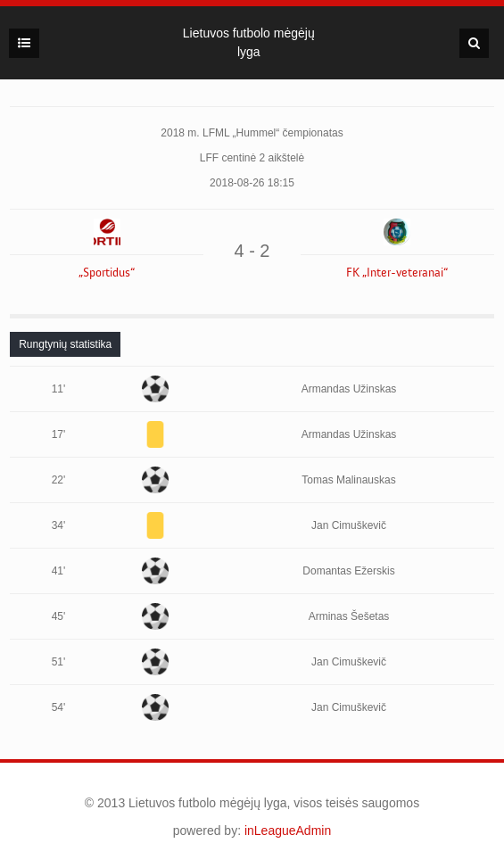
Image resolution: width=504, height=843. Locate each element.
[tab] (65, 344)
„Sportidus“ (107, 273)
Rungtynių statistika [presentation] (65, 344)
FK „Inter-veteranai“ (397, 273)
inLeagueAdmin (288, 831)
